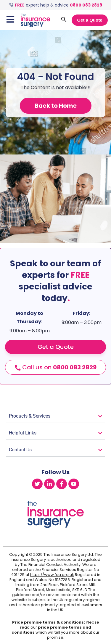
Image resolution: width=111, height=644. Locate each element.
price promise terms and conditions (51, 630)
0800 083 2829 (86, 5)
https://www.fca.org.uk (52, 575)
